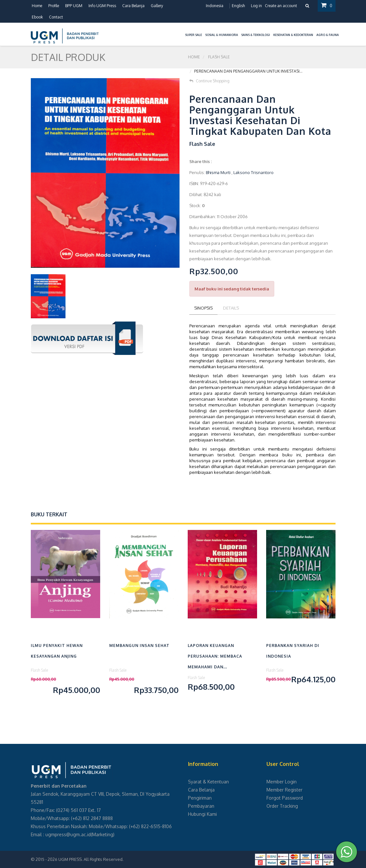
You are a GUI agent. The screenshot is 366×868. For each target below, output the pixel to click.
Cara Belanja (133, 6)
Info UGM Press (102, 6)
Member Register (284, 790)
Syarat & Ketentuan (208, 782)
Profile (54, 6)
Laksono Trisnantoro (254, 172)
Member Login (282, 782)
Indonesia (215, 6)
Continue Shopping (209, 81)
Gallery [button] (157, 6)
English (238, 6)
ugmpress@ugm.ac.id (68, 834)
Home (37, 6)
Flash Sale (219, 57)
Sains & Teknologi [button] (256, 35)
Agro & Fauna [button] (328, 35)
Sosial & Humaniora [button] (222, 35)
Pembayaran (201, 806)
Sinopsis (203, 308)
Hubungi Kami (202, 814)
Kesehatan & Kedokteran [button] (293, 35)
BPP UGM (74, 6)
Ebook (37, 17)
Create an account (281, 6)
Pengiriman (200, 798)
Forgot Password (285, 798)
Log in (256, 6)
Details (231, 308)
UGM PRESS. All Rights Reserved (90, 859)
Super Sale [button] (194, 35)
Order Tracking (282, 806)
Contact (56, 17)
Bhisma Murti (218, 172)
